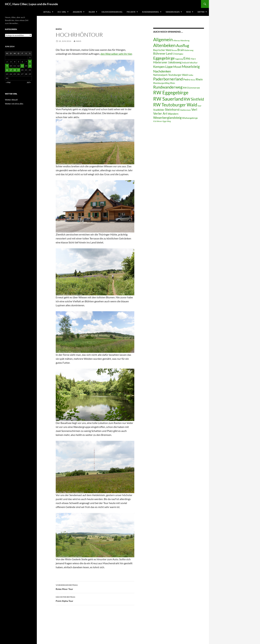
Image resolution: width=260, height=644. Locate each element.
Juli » (29, 82)
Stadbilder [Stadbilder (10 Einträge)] (159, 110)
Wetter (201, 12)
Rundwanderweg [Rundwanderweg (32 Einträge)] (168, 87)
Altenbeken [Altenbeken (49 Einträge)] (164, 45)
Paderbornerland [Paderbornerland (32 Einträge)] (168, 79)
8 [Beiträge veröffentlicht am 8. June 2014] (30, 62)
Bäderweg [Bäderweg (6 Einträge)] (189, 50)
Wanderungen (173, 12)
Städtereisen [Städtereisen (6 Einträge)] (185, 110)
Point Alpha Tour (95, 599)
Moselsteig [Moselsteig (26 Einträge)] (191, 66)
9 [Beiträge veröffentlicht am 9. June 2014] (7, 66)
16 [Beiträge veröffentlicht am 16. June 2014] (7, 70)
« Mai (8, 82)
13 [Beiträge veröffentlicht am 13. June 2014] (22, 66)
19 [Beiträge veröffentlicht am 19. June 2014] (18, 70)
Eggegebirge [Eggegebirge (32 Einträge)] (164, 58)
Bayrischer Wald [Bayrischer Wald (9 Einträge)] (162, 50)
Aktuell (47, 12)
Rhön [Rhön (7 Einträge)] (173, 83)
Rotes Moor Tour (95, 587)
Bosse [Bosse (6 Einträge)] (174, 50)
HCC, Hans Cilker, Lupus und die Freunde (32, 4)
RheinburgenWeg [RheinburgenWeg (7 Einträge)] (161, 83)
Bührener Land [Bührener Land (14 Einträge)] (163, 54)
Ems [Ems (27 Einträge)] (187, 58)
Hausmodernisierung (112, 12)
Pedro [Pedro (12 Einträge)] (187, 79)
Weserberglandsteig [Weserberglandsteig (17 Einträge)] (167, 118)
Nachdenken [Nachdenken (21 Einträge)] (162, 71)
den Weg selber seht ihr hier (116, 54)
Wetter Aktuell (11, 100)
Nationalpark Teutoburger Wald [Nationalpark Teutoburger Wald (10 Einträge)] (170, 75)
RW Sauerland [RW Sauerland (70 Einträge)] (168, 99)
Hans (78, 41)
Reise (189, 12)
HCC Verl (62, 12)
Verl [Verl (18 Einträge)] (194, 109)
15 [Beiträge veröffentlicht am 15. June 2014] (30, 66)
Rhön (59, 29)
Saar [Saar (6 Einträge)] (200, 106)
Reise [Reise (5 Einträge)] (193, 80)
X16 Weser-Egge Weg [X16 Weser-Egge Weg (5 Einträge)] (162, 121)
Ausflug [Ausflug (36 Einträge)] (183, 45)
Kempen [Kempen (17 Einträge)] (159, 67)
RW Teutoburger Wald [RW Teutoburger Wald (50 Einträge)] (175, 105)
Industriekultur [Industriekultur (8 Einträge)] (190, 63)
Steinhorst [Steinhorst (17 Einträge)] (172, 109)
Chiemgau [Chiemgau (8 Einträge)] (178, 54)
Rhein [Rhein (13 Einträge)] (199, 79)
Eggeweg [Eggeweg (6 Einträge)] (179, 59)
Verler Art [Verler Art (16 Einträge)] (160, 114)
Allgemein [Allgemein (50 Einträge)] (163, 39)
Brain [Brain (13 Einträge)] (181, 50)
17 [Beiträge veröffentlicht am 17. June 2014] (11, 70)
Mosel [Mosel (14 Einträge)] (177, 67)
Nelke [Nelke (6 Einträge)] (191, 75)
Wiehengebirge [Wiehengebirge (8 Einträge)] (190, 118)
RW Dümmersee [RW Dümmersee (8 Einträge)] (191, 88)
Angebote (77, 12)
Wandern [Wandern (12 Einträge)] (173, 114)
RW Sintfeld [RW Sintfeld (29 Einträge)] (194, 99)
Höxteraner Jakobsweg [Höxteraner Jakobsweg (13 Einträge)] (167, 62)
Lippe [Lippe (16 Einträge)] (169, 67)
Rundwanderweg (151, 12)
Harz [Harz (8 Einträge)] (193, 59)
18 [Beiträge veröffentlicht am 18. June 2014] (15, 70)
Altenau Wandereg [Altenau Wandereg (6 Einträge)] (181, 40)
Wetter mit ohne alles (14, 104)
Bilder (92, 12)
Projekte (131, 12)
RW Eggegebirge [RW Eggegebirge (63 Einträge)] (171, 92)
